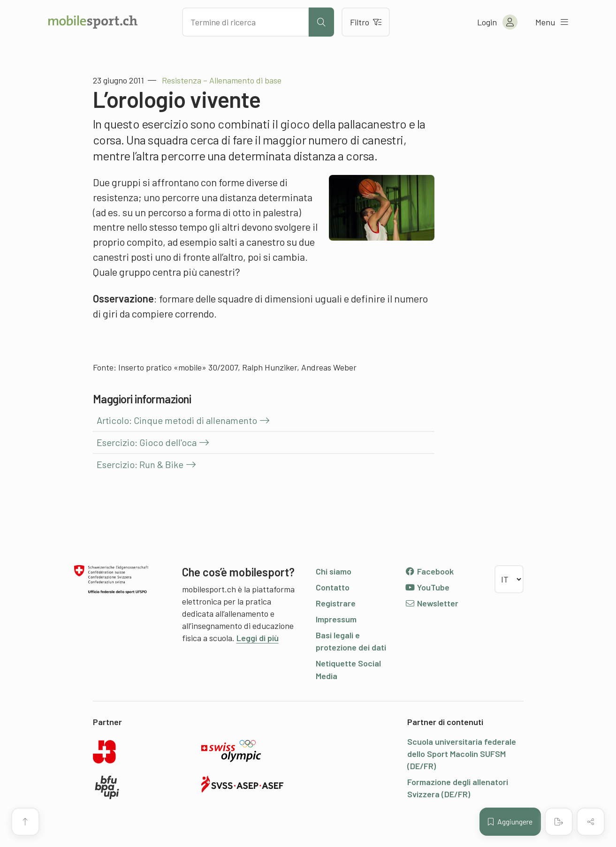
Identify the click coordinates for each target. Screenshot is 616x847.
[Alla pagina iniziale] (93, 22)
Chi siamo (334, 571)
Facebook (430, 571)
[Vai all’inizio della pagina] (25, 822)
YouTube (427, 587)
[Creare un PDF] (559, 822)
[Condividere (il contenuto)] (591, 822)
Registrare (336, 603)
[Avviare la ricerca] (321, 22)
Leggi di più (258, 638)
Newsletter (432, 603)
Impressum (336, 619)
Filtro (366, 22)
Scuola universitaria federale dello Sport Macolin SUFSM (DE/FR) (462, 754)
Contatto (333, 587)
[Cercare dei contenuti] (245, 22)
